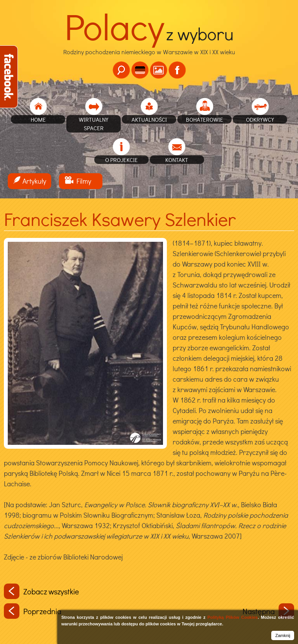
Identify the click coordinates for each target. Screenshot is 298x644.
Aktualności (149, 119)
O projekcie (121, 160)
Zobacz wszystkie (42, 591)
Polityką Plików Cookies (232, 617)
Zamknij (283, 635)
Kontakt (177, 160)
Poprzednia (33, 611)
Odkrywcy (260, 119)
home (38, 119)
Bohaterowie (204, 119)
